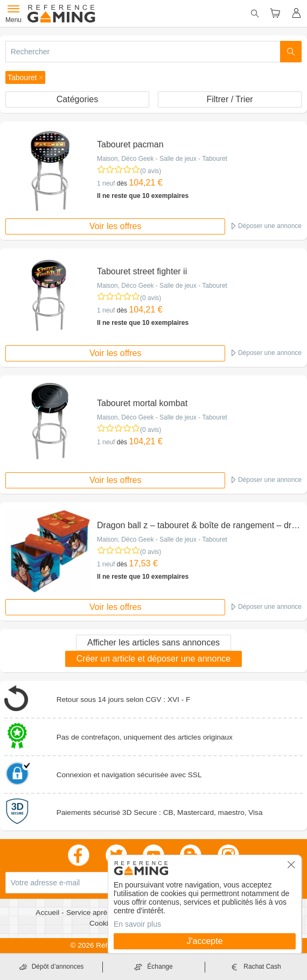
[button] (25, 77)
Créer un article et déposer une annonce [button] (153, 659)
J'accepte (204, 941)
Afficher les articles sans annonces (153, 642)
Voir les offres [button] (116, 226)
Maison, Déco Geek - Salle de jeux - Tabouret (162, 159)
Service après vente (100, 912)
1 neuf (106, 183)
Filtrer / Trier (229, 99)
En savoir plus (137, 924)
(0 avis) (151, 171)
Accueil (48, 912)
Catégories (77, 99)
